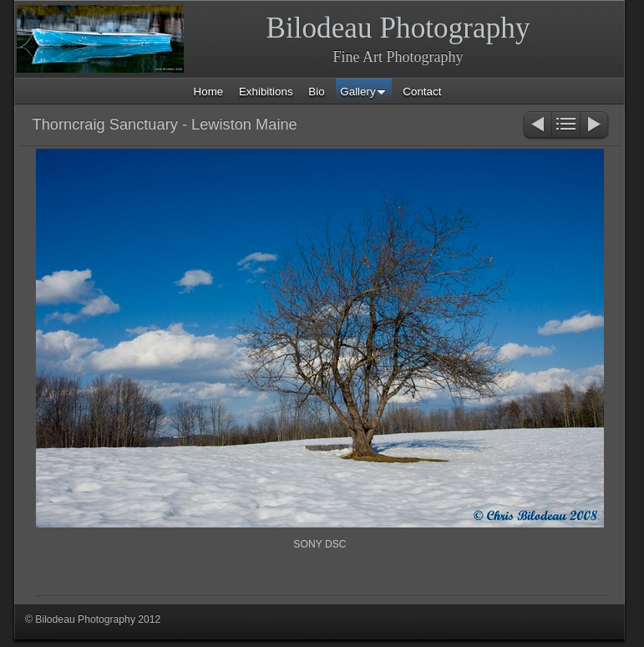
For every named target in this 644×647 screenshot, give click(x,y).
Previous (537, 126)
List (566, 126)
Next (595, 126)
